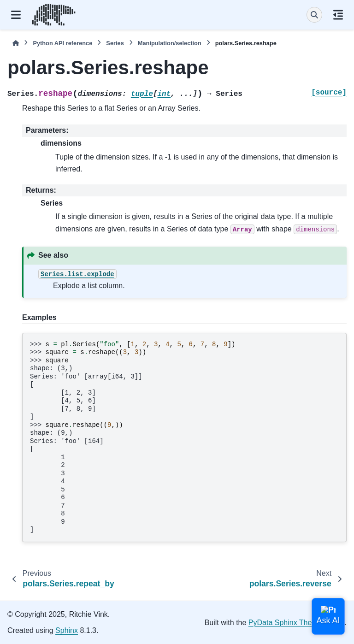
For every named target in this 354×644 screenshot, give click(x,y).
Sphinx (67, 630)
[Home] (16, 43)
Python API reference (62, 43)
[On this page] (338, 15)
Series (115, 43)
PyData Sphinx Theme (285, 623)
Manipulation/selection (170, 43)
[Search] (314, 15)
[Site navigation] (16, 15)
